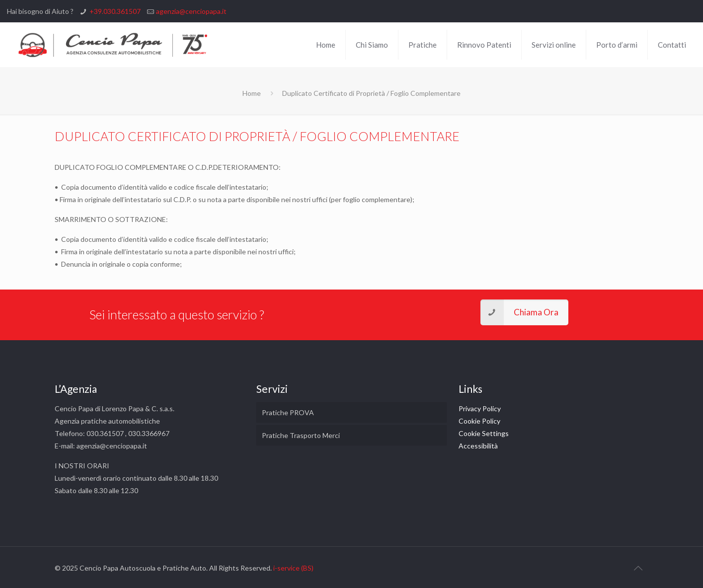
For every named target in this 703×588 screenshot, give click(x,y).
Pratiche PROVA (288, 412)
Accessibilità (478, 446)
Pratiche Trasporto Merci (301, 435)
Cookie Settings (484, 433)
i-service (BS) (293, 568)
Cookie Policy (479, 421)
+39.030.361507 (115, 11)
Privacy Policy (480, 408)
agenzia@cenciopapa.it (191, 11)
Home (252, 93)
